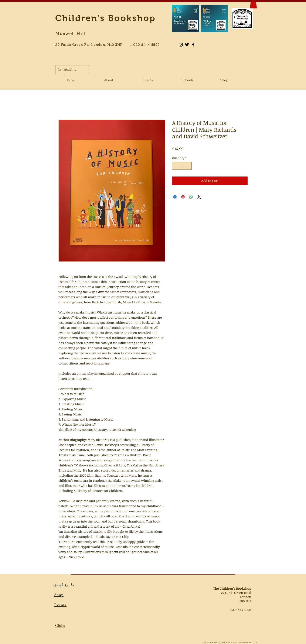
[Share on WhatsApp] (191, 197)
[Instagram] (181, 45)
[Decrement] (175, 166)
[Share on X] (199, 197)
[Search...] (72, 70)
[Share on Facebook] (175, 197)
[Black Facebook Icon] (193, 45)
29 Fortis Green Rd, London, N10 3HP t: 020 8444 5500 (110, 45)
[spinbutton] (182, 166)
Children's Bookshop (106, 18)
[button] (253, 4)
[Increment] (188, 166)
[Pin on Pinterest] (183, 197)
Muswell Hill (70, 34)
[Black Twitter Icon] (187, 45)
